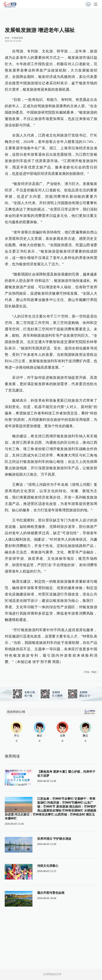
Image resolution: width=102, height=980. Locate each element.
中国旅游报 (17, 38)
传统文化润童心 (48, 866)
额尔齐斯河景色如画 (51, 893)
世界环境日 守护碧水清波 (54, 839)
